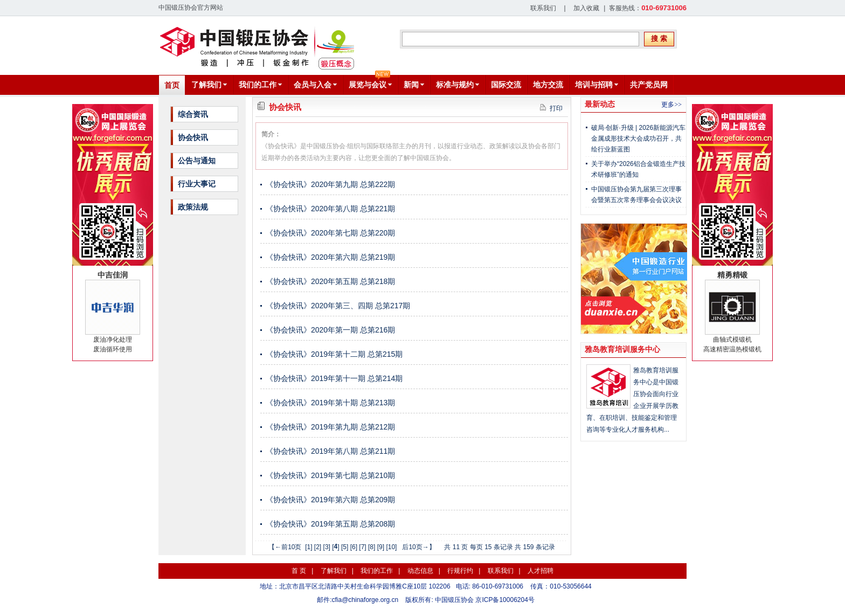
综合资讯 (193, 114)
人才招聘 (541, 571)
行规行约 (460, 571)
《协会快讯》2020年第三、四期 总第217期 (338, 306)
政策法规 (193, 207)
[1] (309, 547)
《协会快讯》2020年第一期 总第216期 (330, 330)
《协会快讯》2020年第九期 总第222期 (330, 184)
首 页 (299, 571)
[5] (345, 547)
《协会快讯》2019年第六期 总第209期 (330, 500)
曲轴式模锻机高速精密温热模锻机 (732, 312)
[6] (354, 547)
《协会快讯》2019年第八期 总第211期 (330, 451)
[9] (381, 547)
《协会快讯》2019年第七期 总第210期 (330, 475)
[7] (362, 547)
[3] (327, 547)
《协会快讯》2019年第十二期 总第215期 (334, 354)
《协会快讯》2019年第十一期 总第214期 (334, 378)
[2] (318, 547)
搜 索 (659, 39)
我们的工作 (377, 571)
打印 (551, 108)
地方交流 (548, 85)
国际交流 (506, 85)
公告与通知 (197, 161)
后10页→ (415, 547)
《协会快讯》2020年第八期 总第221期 (330, 209)
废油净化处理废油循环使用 (113, 312)
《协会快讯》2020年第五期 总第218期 (330, 281)
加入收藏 (586, 8)
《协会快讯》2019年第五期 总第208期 (330, 524)
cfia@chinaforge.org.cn (365, 600)
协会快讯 (193, 137)
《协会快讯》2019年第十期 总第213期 (330, 403)
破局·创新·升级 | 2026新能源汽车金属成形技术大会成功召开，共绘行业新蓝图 (638, 139)
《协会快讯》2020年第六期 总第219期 (330, 257)
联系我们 (543, 8)
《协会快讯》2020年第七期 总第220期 (330, 233)
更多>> (671, 105)
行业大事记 (197, 184)
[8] (372, 547)
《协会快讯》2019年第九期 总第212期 (330, 427)
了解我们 (334, 571)
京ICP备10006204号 (505, 600)
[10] (391, 547)
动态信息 (420, 571)
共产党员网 (649, 85)
